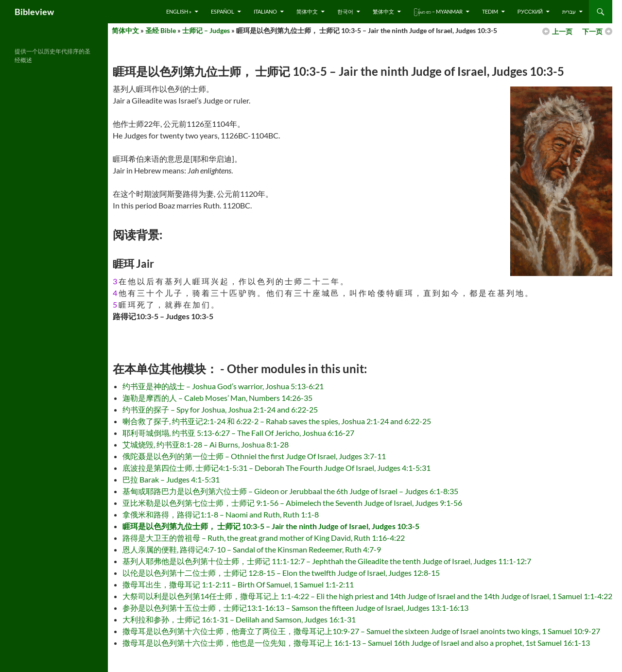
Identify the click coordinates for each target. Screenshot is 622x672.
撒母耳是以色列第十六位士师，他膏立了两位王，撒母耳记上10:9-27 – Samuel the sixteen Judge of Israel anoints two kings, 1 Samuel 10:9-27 (361, 631)
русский (530, 11)
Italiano (265, 11)
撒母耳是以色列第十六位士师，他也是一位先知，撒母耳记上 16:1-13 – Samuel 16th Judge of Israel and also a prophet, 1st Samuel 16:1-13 (356, 643)
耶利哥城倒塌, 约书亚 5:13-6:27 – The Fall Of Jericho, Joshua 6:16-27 (238, 433)
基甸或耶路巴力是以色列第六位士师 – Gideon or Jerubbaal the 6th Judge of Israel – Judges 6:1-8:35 (290, 491)
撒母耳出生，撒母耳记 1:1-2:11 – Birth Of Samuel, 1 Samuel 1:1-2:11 (238, 584)
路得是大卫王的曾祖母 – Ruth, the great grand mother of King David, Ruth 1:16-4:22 (264, 538)
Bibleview (34, 12)
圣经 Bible (161, 30)
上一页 (562, 31)
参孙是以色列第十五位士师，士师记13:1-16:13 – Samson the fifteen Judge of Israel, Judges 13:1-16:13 (295, 608)
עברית (569, 11)
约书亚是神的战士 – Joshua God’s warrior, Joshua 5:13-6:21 (223, 386)
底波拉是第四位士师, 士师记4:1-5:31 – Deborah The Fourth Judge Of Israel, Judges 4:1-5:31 (276, 468)
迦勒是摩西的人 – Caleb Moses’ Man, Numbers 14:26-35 (217, 398)
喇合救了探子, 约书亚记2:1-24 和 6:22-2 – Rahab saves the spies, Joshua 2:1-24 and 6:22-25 (277, 421)
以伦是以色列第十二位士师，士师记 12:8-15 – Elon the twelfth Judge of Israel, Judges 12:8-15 (281, 573)
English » (179, 11)
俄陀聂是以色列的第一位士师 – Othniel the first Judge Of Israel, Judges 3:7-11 (254, 456)
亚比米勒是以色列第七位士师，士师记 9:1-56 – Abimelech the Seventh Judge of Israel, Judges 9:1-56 (292, 503)
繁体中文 (383, 11)
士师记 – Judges (206, 30)
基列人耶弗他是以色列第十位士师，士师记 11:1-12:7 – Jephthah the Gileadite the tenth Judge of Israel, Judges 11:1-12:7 (327, 561)
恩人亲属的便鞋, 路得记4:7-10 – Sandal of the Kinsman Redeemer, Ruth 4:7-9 (252, 549)
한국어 (345, 11)
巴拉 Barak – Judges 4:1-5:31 (171, 479)
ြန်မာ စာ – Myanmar (438, 11)
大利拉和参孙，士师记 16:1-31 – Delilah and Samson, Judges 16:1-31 (239, 619)
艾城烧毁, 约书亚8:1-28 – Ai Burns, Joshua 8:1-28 (206, 444)
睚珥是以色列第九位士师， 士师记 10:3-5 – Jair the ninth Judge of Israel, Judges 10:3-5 (271, 526)
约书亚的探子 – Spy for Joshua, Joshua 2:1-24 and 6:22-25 (220, 409)
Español (223, 11)
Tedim (490, 11)
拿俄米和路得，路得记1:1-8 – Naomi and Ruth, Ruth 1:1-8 (221, 514)
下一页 (592, 31)
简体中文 (307, 11)
